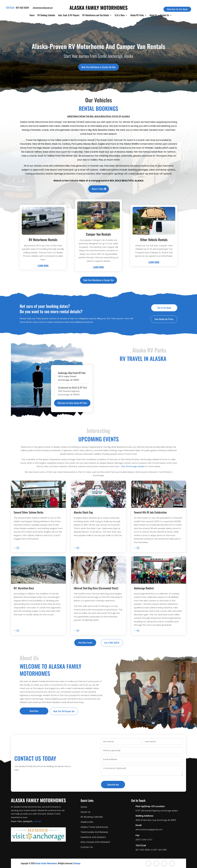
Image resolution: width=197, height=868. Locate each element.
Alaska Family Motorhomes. (46, 863)
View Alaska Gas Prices (164, 319)
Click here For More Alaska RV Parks (72, 403)
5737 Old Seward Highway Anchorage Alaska (157, 811)
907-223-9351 (160, 850)
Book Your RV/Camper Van (64, 711)
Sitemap (77, 863)
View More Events (85, 643)
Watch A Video (98, 189)
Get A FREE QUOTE (112, 643)
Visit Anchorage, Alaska (133, 466)
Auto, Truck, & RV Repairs (69, 16)
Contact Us (164, 16)
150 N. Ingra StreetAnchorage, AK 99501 (73, 376)
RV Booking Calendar (46, 16)
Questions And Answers (93, 837)
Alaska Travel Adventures (94, 827)
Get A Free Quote (164, 308)
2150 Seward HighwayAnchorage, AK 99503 (73, 391)
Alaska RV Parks (137, 16)
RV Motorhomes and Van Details (96, 16)
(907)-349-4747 (144, 840)
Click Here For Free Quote (177, 9)
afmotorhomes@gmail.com (43, 8)
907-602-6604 (22, 8)
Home (32, 16)
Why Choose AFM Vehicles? (95, 842)
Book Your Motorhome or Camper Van (99, 280)
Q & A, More (120, 16)
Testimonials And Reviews (94, 832)
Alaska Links (87, 822)
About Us (153, 16)
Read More (34, 711)
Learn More (43, 266)
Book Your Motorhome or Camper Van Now (99, 67)
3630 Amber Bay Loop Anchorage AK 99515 (156, 820)
